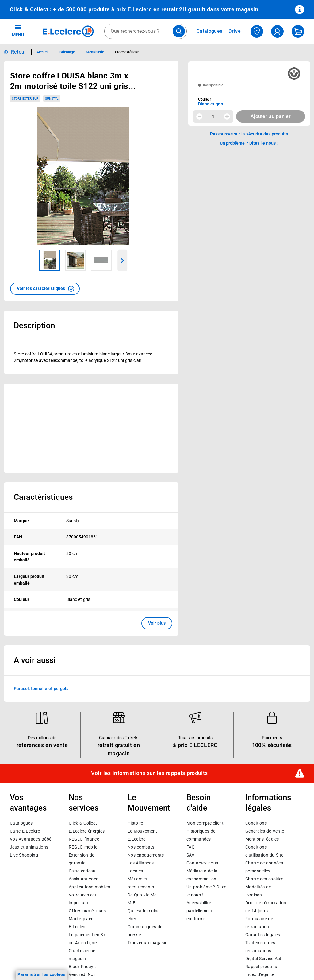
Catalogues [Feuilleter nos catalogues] (209, 31)
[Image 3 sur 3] (101, 260)
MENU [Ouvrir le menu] (18, 31)
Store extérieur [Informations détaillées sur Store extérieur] (127, 52)
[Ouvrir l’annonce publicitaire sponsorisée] (91, 428)
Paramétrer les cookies (41, 974)
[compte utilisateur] (277, 31)
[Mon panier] (298, 31)
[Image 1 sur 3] (50, 260)
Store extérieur (25, 99)
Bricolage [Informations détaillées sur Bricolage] (67, 52)
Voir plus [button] (157, 623)
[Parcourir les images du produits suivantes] (123, 260)
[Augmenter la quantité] (227, 116)
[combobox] (146, 31)
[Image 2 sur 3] (75, 260)
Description (34, 325)
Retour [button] (19, 52)
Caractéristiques (43, 497)
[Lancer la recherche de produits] (179, 31)
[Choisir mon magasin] (257, 31)
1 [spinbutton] (213, 116)
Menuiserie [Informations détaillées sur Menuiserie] (95, 52)
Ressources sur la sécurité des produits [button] (249, 134)
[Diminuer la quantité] (199, 116)
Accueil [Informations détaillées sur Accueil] (42, 52)
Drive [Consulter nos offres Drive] (235, 31)
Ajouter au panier (271, 116)
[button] (45, 289)
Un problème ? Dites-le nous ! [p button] (249, 143)
